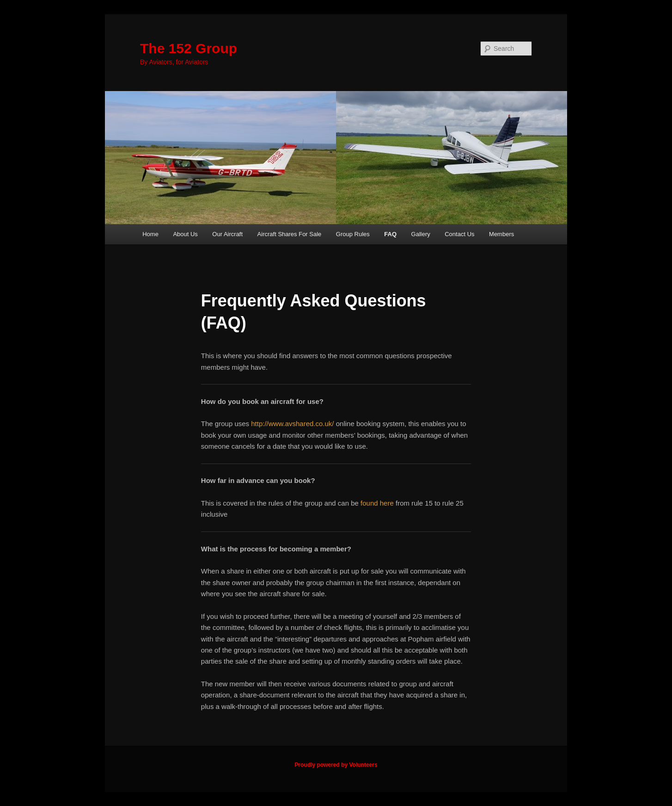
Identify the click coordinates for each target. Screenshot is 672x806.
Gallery (421, 234)
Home (150, 234)
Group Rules (353, 234)
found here (377, 503)
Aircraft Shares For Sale (290, 234)
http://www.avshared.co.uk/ (292, 424)
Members (501, 234)
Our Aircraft (227, 234)
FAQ (390, 234)
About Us (185, 234)
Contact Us (459, 234)
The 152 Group (189, 48)
